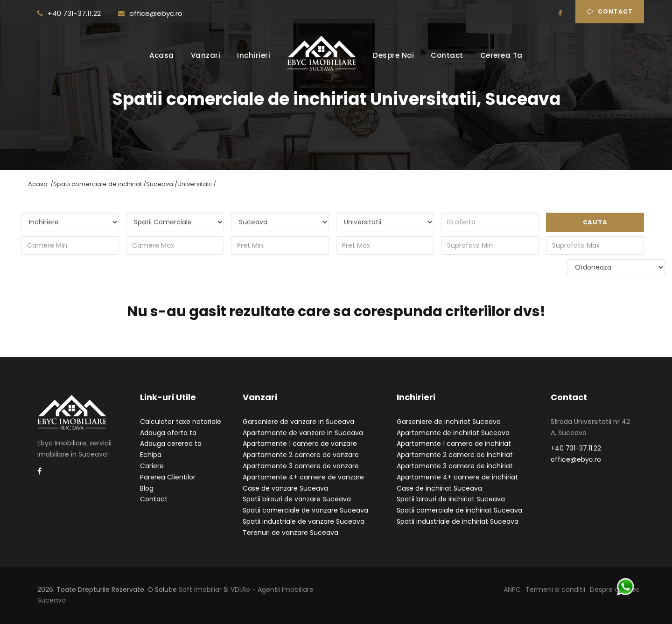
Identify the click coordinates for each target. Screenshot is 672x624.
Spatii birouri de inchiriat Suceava (451, 499)
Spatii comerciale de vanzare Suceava (305, 510)
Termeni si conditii (555, 589)
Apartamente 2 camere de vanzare (301, 455)
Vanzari (206, 55)
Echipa (151, 455)
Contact (610, 11)
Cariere (152, 466)
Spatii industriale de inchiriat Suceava (458, 521)
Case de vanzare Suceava (285, 488)
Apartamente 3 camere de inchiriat (455, 466)
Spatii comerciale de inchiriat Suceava (459, 510)
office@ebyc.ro (150, 13)
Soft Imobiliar (200, 589)
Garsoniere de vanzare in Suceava (298, 422)
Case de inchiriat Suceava (439, 488)
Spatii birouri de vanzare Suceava (297, 499)
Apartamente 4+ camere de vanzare (303, 477)
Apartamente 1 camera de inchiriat (454, 444)
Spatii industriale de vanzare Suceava (304, 521)
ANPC (512, 589)
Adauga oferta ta (168, 433)
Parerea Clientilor (168, 477)
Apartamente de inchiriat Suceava (453, 433)
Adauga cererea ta (171, 444)
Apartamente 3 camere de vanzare (301, 466)
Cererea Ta (501, 55)
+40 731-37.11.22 (70, 13)
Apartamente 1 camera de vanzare (300, 444)
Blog (147, 488)
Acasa (162, 55)
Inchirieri (254, 55)
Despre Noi (393, 55)
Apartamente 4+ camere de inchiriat (457, 477)
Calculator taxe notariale (181, 422)
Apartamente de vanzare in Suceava (303, 433)
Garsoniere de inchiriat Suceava (449, 422)
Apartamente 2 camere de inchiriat (455, 455)
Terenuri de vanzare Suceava (290, 533)
